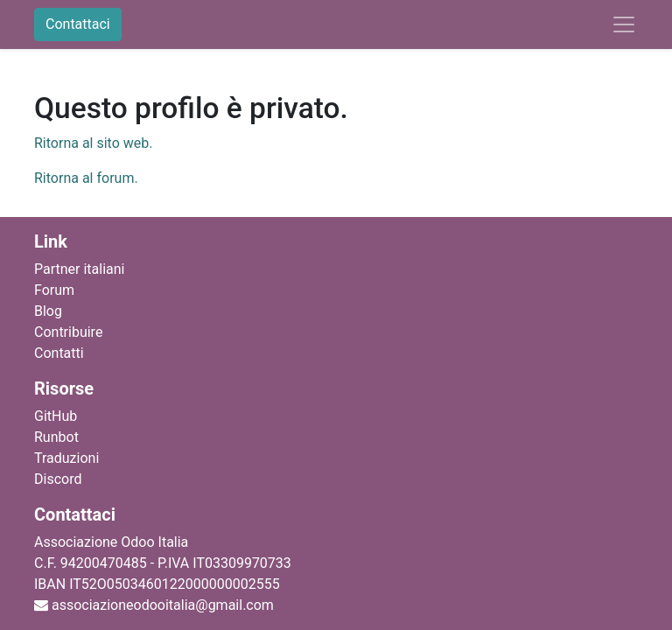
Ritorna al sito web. (93, 143)
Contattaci (78, 24)
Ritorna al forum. (86, 178)
